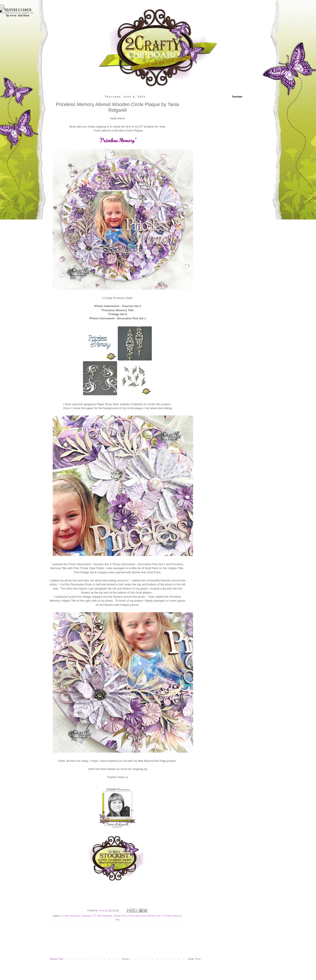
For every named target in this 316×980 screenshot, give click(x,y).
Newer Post (57, 959)
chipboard (86, 916)
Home (126, 959)
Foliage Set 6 (120, 916)
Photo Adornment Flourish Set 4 (145, 916)
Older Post (194, 959)
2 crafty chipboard (70, 916)
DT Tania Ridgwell (102, 916)
